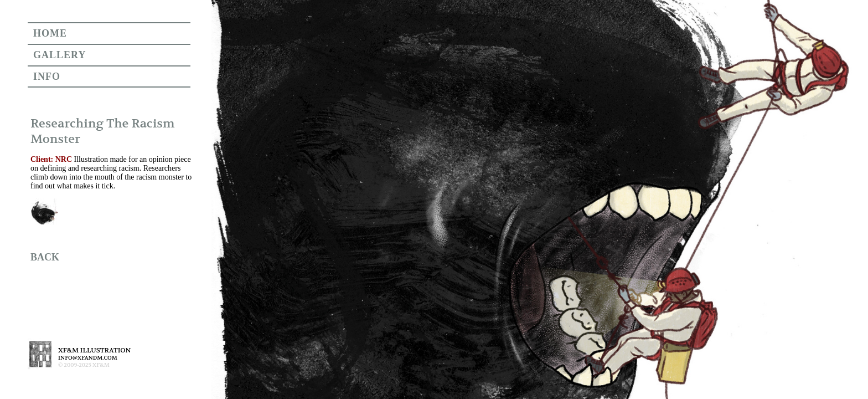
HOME (50, 33)
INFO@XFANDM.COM (88, 358)
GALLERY (60, 55)
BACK (45, 257)
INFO (47, 76)
